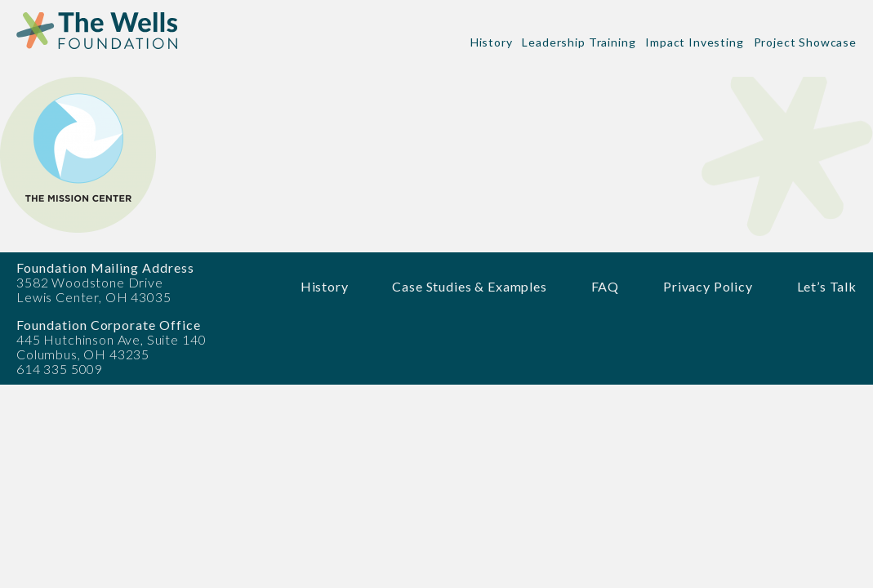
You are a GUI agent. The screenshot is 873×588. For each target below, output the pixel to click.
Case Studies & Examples (469, 286)
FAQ (606, 286)
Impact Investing (694, 42)
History (492, 42)
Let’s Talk (827, 286)
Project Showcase (805, 42)
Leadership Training (579, 42)
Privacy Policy (708, 286)
